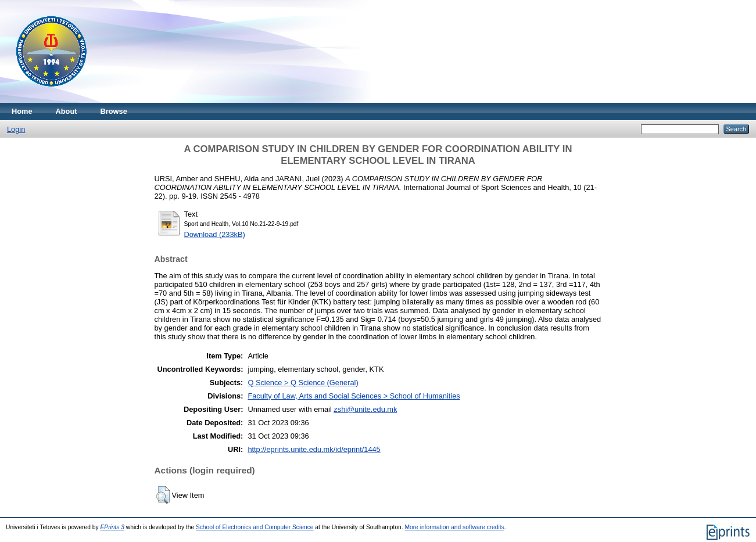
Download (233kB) (215, 234)
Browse (114, 111)
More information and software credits (454, 527)
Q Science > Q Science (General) (303, 383)
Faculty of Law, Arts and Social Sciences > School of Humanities (354, 396)
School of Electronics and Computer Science (255, 527)
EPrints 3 (113, 527)
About (67, 111)
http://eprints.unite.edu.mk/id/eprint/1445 (314, 449)
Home (22, 111)
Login (16, 129)
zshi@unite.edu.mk (365, 409)
